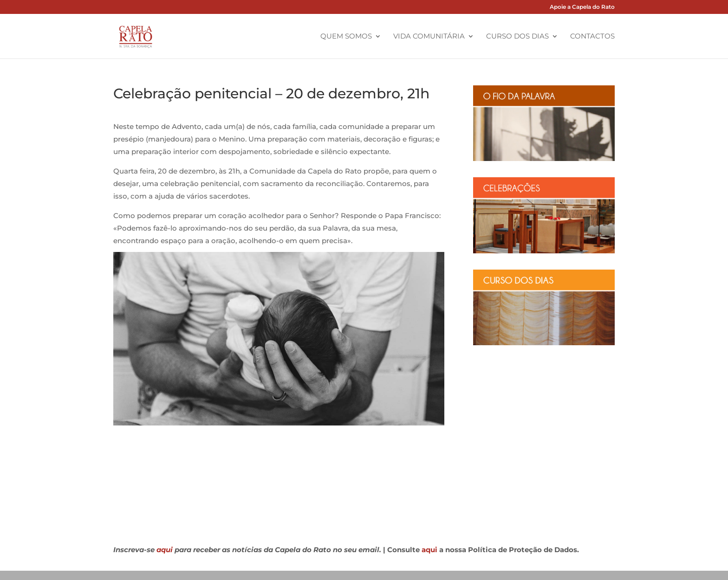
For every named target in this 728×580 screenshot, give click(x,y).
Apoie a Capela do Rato (582, 7)
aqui (165, 550)
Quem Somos (346, 37)
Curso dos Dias (517, 37)
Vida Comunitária (429, 37)
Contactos (592, 37)
